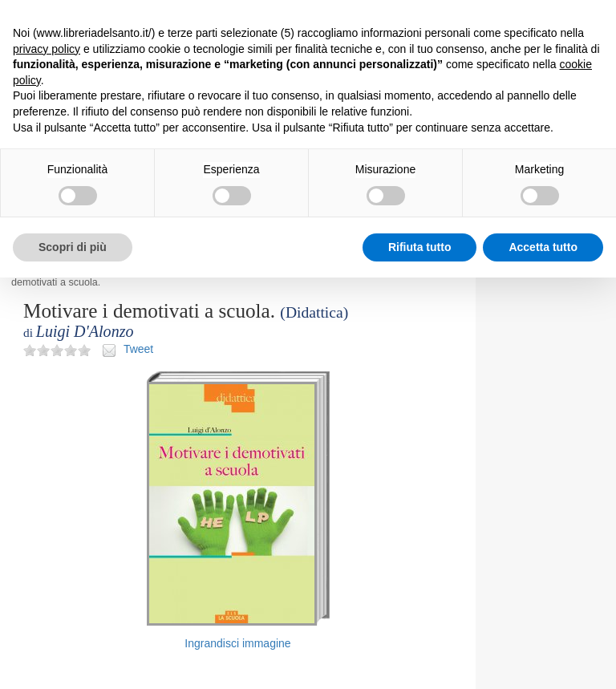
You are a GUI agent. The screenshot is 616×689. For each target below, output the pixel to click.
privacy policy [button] (47, 49)
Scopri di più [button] (73, 247)
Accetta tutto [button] (543, 247)
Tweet (138, 349)
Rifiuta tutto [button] (420, 247)
